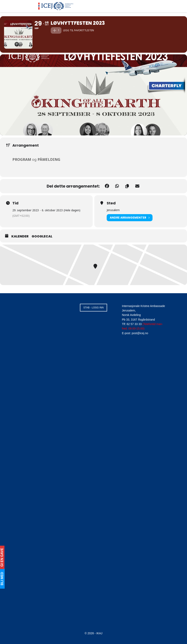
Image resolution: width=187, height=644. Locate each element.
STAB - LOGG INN (93, 308)
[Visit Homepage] (56, 6)
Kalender (20, 236)
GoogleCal (42, 236)
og (36, 159)
